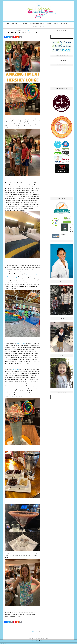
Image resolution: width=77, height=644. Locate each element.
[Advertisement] (62, 185)
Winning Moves (62, 60)
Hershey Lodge (20, 344)
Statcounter (4, 643)
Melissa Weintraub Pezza (42, 638)
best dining (16, 369)
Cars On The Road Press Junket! (14, 630)
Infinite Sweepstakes (72, 228)
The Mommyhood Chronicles (38, 11)
